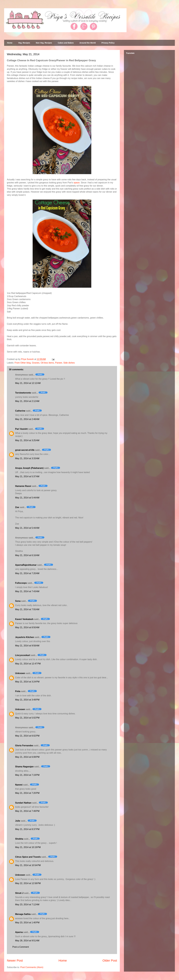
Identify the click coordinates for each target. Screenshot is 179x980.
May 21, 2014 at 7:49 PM (27, 811)
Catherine (20, 411)
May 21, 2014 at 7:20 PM (27, 793)
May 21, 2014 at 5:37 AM (27, 476)
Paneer (59, 363)
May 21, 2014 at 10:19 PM (28, 847)
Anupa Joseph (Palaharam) (29, 468)
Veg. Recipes (24, 43)
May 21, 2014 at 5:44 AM (27, 498)
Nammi (19, 785)
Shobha (19, 839)
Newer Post (15, 961)
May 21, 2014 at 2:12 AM (27, 401)
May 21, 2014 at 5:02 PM (27, 718)
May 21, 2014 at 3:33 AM (27, 458)
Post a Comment (21, 947)
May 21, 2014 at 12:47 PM (28, 664)
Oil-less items (47, 363)
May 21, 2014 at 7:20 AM (27, 573)
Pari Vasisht (21, 429)
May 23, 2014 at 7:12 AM (27, 905)
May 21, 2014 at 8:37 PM (27, 829)
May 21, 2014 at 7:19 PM (27, 775)
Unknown (20, 673)
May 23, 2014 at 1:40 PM (27, 923)
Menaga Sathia (23, 914)
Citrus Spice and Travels (28, 857)
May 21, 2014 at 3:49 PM (27, 700)
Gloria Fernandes (24, 746)
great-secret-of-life (25, 450)
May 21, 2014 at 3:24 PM (27, 682)
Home (10, 43)
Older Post (110, 961)
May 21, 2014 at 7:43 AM (27, 591)
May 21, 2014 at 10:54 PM (28, 865)
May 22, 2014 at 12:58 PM (28, 883)
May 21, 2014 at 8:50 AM (27, 627)
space (77, 183)
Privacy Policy (108, 43)
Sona (18, 601)
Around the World (88, 43)
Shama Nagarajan (24, 767)
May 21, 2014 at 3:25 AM (27, 440)
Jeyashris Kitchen (25, 637)
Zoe (17, 507)
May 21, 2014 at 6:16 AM (27, 555)
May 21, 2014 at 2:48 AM (27, 419)
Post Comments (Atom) (32, 967)
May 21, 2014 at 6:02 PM (27, 736)
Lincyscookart (23, 655)
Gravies (36, 363)
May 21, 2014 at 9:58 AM (27, 646)
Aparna (19, 932)
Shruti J (19, 893)
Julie (18, 821)
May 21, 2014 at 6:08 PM (27, 757)
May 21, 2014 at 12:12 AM (28, 383)
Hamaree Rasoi (23, 486)
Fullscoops (21, 583)
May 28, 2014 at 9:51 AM (27, 941)
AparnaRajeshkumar (26, 565)
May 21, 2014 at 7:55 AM (27, 609)
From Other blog (23, 363)
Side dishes (69, 363)
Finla (18, 691)
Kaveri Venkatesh (24, 619)
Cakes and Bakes (66, 43)
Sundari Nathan (23, 803)
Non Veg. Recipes (44, 43)
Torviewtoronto (23, 393)
